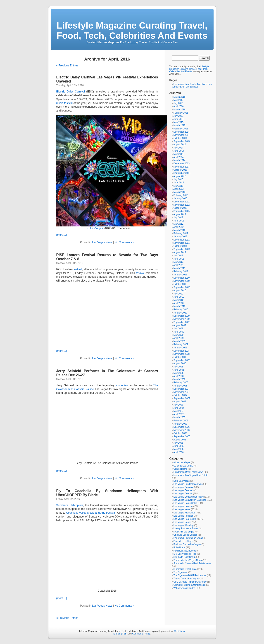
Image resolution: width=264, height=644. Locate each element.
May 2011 (178, 262)
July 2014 (178, 148)
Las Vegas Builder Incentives (188, 484)
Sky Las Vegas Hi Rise (185, 554)
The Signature (181, 572)
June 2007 (179, 408)
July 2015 (178, 116)
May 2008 (178, 373)
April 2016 (178, 106)
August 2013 (180, 176)
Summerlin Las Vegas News (188, 560)
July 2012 (178, 218)
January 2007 (180, 424)
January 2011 (180, 275)
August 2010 (180, 290)
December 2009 (182, 316)
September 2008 (182, 360)
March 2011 (180, 268)
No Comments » (124, 242)
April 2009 (178, 338)
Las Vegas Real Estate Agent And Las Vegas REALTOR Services (192, 85)
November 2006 (182, 430)
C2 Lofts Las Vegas (183, 466)
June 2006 (179, 446)
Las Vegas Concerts (184, 490)
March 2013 (180, 192)
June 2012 (179, 221)
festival (78, 269)
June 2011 (179, 259)
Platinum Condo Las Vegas (187, 544)
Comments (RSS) (141, 634)
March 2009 (180, 341)
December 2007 (182, 389)
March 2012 (180, 230)
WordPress (179, 631)
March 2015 (180, 125)
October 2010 (180, 284)
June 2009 (179, 332)
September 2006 (182, 436)
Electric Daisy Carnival (71, 92)
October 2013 (180, 170)
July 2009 (178, 329)
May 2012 (178, 224)
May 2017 (178, 100)
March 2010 (180, 306)
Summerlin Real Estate (185, 569)
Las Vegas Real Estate (185, 519)
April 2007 (178, 414)
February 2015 (181, 129)
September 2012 (182, 211)
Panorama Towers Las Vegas (188, 538)
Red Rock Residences (185, 551)
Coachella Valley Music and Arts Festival (91, 513)
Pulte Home (179, 548)
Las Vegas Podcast (183, 516)
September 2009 (182, 322)
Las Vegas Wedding (184, 525)
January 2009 (180, 348)
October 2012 (180, 208)
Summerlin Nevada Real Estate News (192, 563)
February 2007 (181, 421)
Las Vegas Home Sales (185, 503)
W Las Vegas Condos (184, 588)
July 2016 (178, 103)
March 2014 (180, 160)
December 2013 (182, 164)
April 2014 (178, 157)
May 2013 (178, 186)
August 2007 (180, 402)
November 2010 (182, 281)
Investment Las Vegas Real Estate (191, 475)
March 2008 (180, 379)
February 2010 (181, 310)
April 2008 (178, 376)
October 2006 (180, 433)
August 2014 (180, 145)
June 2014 (179, 151)
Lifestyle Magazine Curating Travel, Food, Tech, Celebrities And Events (132, 30)
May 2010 (178, 300)
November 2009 (182, 319)
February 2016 (181, 113)
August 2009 (180, 325)
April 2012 (178, 227)
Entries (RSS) (120, 634)
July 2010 (178, 294)
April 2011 (178, 265)
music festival (64, 103)
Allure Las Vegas (182, 463)
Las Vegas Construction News (189, 497)
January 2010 (180, 313)
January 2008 (180, 386)
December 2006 (182, 427)
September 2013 (182, 173)
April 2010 (178, 303)
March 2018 (180, 97)
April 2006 (178, 452)
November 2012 (182, 205)
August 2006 (180, 440)
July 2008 (178, 367)
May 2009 (178, 335)
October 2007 (180, 395)
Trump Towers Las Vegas (186, 579)
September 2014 (182, 141)
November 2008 (182, 354)
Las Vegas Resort (182, 522)
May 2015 (178, 122)
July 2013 (178, 179)
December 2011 (182, 240)
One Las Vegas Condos (186, 535)
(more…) (62, 235)
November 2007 (182, 392)
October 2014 (180, 138)
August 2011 (180, 252)
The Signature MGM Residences (190, 575)
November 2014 (182, 135)
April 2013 (178, 189)
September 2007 (182, 398)
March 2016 (180, 110)
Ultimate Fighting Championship (190, 585)
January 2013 (180, 198)
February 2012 (181, 233)
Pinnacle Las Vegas (183, 541)
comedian (122, 385)
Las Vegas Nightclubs (184, 513)
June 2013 (179, 183)
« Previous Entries (67, 66)
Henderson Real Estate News (188, 472)
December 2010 (182, 278)
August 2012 (180, 214)
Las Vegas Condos (183, 494)
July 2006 (178, 443)
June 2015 (179, 119)
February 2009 (181, 344)
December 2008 (182, 351)
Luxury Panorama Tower (186, 529)
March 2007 (180, 417)
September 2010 (182, 287)
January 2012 (180, 237)
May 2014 (178, 154)
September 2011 (182, 249)
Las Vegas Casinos (183, 487)
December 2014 (182, 132)
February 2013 (181, 195)
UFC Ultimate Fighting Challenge (190, 582)
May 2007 (178, 411)
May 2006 (178, 449)
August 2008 (180, 363)
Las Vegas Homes (183, 506)
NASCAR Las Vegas (184, 532)
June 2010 (179, 297)
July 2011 (178, 256)
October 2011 (180, 246)
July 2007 (178, 405)
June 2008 (179, 370)
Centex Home (180, 469)
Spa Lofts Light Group (184, 557)
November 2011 (182, 243)
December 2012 (182, 202)
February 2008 (181, 383)
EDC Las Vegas (93, 228)
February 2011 (181, 271)
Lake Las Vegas (182, 481)
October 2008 (180, 357)
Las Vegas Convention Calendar (190, 500)
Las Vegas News (102, 242)
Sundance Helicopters (70, 505)
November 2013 (182, 167)
